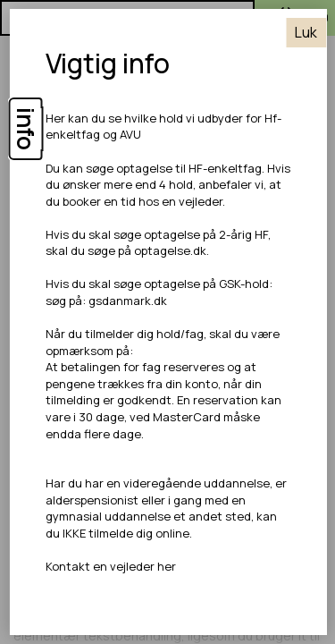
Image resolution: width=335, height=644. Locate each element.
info (25, 129)
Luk (306, 32)
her (166, 566)
